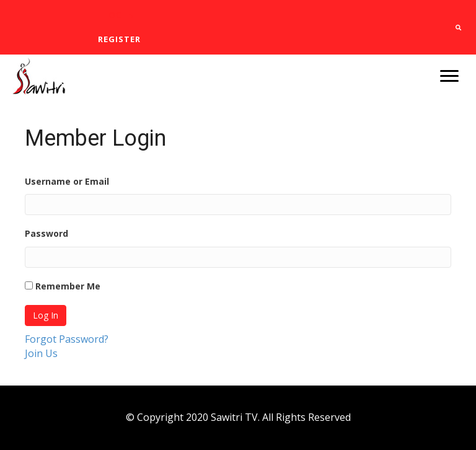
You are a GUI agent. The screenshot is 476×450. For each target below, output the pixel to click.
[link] (119, 15)
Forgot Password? (67, 339)
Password (46, 233)
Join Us (41, 353)
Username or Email (67, 181)
